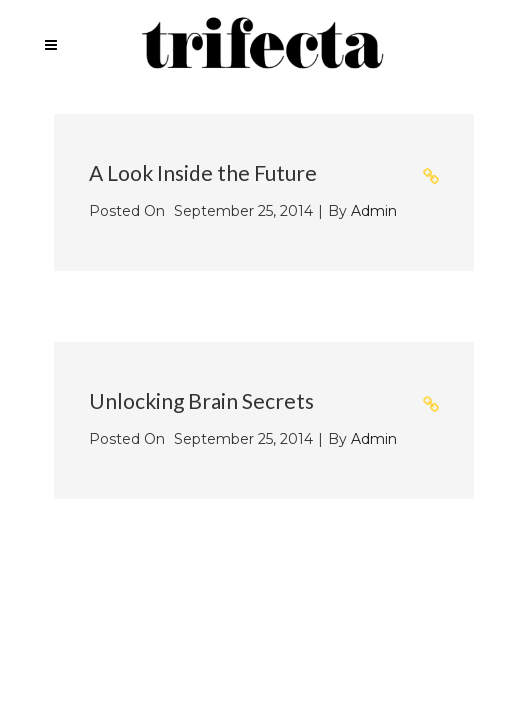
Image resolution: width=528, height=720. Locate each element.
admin (374, 211)
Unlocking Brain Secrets (201, 400)
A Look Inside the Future (203, 172)
